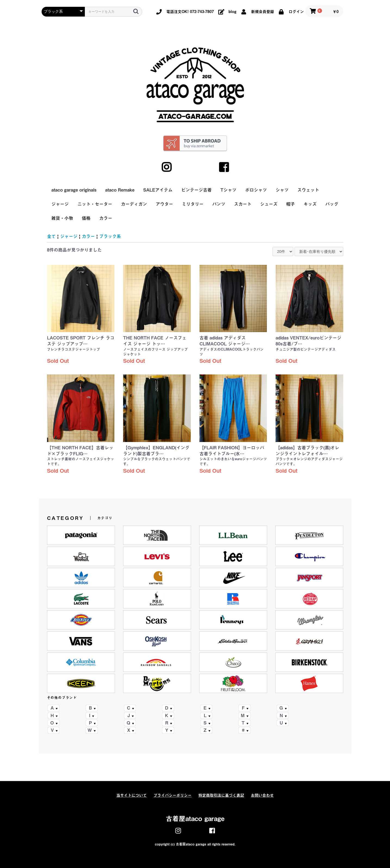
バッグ (332, 204)
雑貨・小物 (62, 218)
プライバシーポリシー (173, 795)
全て (51, 236)
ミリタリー (193, 204)
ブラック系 (110, 236)
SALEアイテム (158, 190)
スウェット (308, 190)
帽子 (291, 204)
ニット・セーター (95, 204)
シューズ (269, 204)
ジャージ (60, 204)
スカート (243, 204)
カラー (106, 218)
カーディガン (134, 204)
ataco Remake (120, 190)
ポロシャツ (256, 190)
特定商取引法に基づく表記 (221, 795)
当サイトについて (132, 795)
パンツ (219, 204)
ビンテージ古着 (196, 190)
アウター (164, 204)
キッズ (310, 204)
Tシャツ (228, 190)
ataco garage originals (74, 190)
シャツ (282, 190)
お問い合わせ (262, 795)
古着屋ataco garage (195, 819)
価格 (86, 218)
